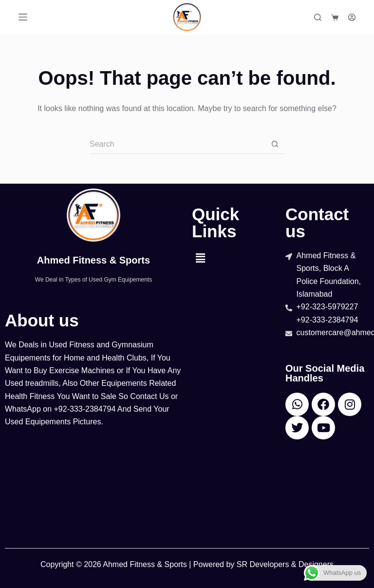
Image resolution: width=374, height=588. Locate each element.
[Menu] (23, 17)
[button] (200, 259)
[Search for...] (177, 144)
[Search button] (275, 144)
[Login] (352, 17)
